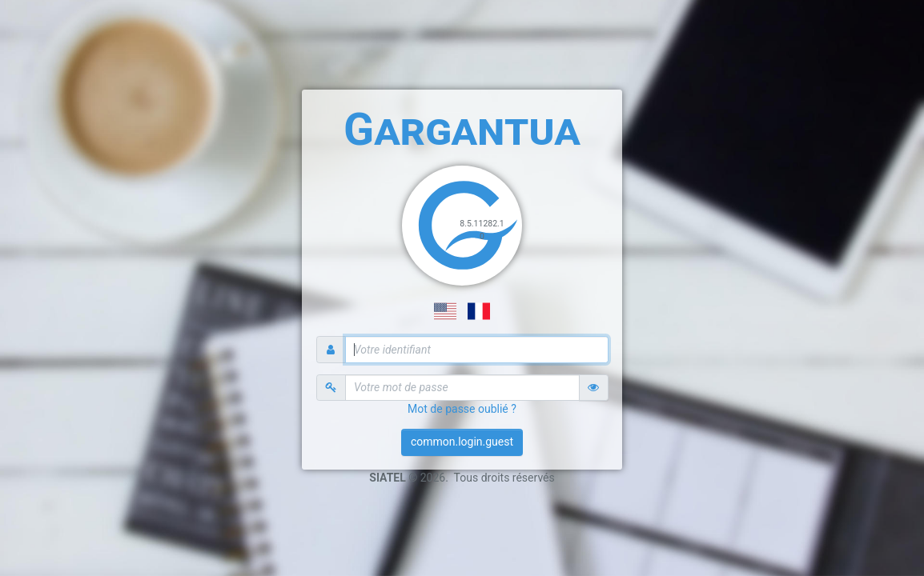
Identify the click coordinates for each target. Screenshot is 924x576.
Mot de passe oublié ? (462, 409)
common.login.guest (462, 442)
